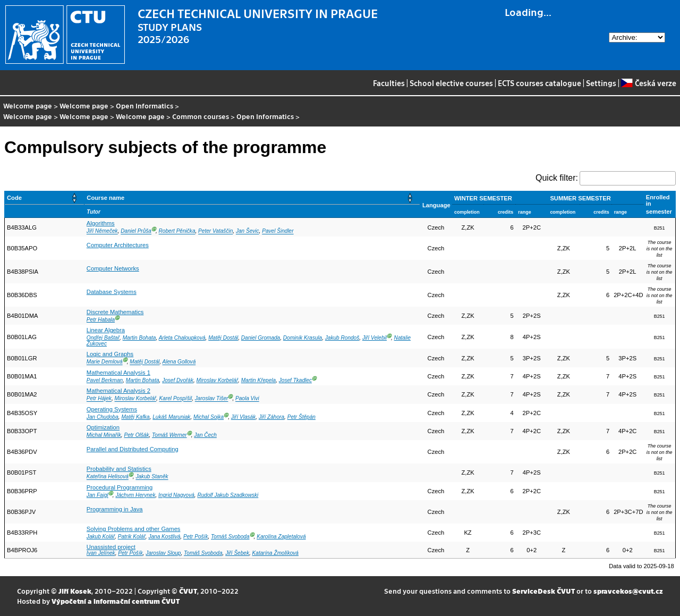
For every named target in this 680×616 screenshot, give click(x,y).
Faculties (389, 83)
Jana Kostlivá (164, 537)
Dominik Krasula (303, 338)
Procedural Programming (120, 487)
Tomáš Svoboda (230, 537)
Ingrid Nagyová (176, 495)
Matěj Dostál (223, 338)
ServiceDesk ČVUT (543, 591)
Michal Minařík (104, 435)
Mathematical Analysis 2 (118, 391)
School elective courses (451, 83)
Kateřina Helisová (108, 477)
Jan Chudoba (103, 417)
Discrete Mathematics (115, 312)
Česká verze (648, 83)
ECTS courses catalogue (539, 83)
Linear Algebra (106, 330)
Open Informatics (144, 106)
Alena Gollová (179, 362)
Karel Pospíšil (176, 399)
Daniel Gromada (261, 338)
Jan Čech (205, 435)
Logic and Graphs (110, 354)
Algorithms (101, 223)
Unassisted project (111, 547)
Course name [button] (105, 198)
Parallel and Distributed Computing (133, 449)
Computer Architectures (118, 245)
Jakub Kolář (101, 537)
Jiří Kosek (75, 591)
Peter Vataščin (215, 231)
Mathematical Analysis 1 (118, 373)
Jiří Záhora (271, 417)
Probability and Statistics (119, 469)
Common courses (201, 116)
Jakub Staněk (152, 477)
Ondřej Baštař (103, 338)
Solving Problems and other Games (134, 529)
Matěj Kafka (135, 417)
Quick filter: (557, 178)
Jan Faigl (97, 495)
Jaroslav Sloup (163, 553)
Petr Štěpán (301, 417)
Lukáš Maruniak (171, 417)
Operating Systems (112, 409)
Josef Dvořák (178, 380)
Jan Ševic (248, 231)
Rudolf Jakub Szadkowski (228, 495)
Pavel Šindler (278, 231)
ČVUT (188, 591)
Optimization (103, 427)
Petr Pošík (196, 537)
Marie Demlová (105, 362)
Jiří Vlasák (243, 417)
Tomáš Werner (169, 435)
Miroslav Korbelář (217, 380)
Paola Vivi (247, 399)
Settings (601, 83)
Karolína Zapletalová (281, 537)
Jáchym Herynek (135, 495)
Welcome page (28, 106)
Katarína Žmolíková (275, 553)
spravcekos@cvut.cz (628, 591)
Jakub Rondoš (342, 338)
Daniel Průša (136, 231)
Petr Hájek (99, 399)
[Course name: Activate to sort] (252, 198)
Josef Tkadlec (295, 380)
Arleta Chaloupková (182, 338)
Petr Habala (101, 320)
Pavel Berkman (105, 380)
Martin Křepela (259, 380)
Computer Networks (113, 268)
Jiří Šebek (237, 553)
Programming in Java (115, 509)
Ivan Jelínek (101, 553)
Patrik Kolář (132, 537)
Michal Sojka (209, 417)
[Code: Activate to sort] (45, 198)
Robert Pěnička (177, 231)
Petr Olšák (136, 435)
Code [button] (14, 198)
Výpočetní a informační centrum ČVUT (116, 601)
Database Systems (112, 292)
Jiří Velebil (375, 338)
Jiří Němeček (102, 231)
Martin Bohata (139, 338)
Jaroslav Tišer (212, 399)
